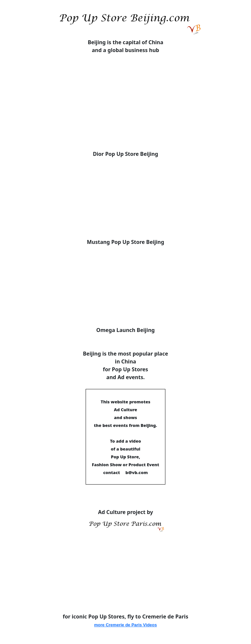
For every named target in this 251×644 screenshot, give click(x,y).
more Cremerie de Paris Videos (125, 625)
